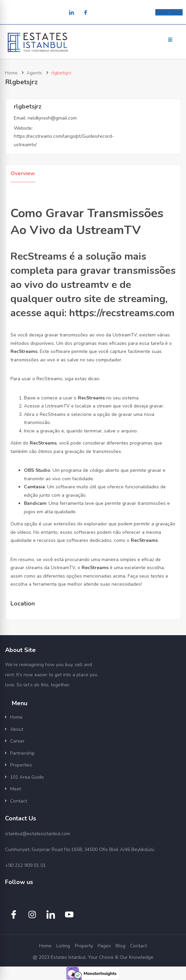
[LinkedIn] (71, 13)
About (17, 729)
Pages (104, 946)
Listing (63, 946)
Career (17, 741)
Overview (23, 173)
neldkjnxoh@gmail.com (52, 118)
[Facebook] (86, 13)
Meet (15, 789)
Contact (19, 801)
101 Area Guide (27, 777)
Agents (34, 73)
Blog (120, 946)
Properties (21, 765)
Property (84, 946)
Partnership (22, 753)
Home (11, 73)
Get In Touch (169, 12)
